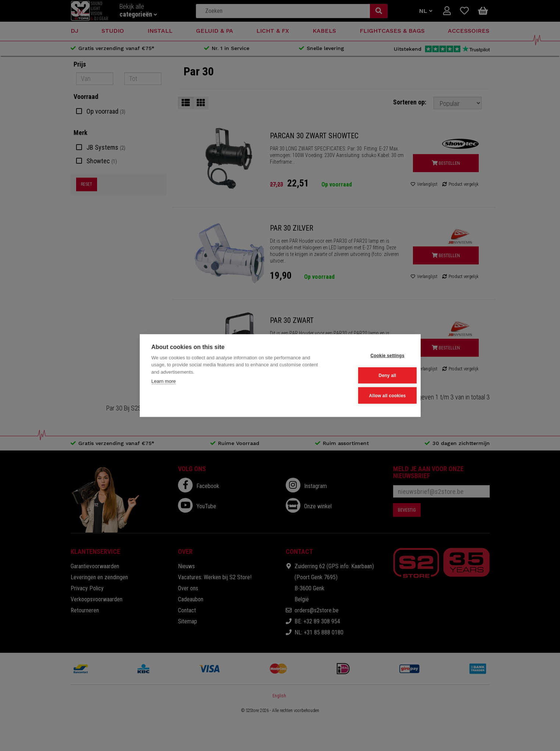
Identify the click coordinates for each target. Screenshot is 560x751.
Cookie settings (372, 356)
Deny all (372, 375)
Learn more (164, 382)
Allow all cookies (372, 395)
